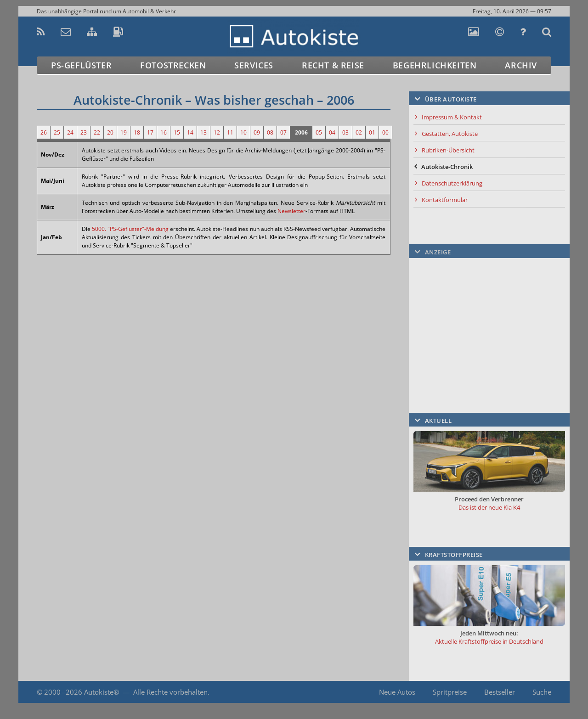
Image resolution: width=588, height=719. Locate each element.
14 (190, 132)
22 (97, 132)
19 (124, 132)
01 (372, 132)
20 (110, 132)
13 (204, 132)
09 (257, 132)
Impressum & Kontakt (452, 117)
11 (230, 132)
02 (359, 132)
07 (283, 132)
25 (57, 132)
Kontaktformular (445, 200)
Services (254, 65)
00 (385, 132)
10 (243, 132)
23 (84, 132)
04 (332, 132)
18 (137, 132)
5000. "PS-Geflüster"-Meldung (130, 229)
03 (345, 132)
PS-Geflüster (81, 65)
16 (164, 132)
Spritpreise (450, 692)
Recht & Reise (333, 65)
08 (270, 132)
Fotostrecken (173, 65)
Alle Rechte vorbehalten (170, 692)
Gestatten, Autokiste (450, 134)
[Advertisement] (489, 320)
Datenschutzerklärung (452, 183)
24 (70, 132)
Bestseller (500, 692)
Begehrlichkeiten (435, 65)
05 (319, 132)
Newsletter (291, 211)
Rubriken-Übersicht (448, 150)
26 (44, 132)
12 (217, 132)
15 (177, 132)
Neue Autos (397, 692)
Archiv (521, 65)
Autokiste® (102, 692)
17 (150, 132)
